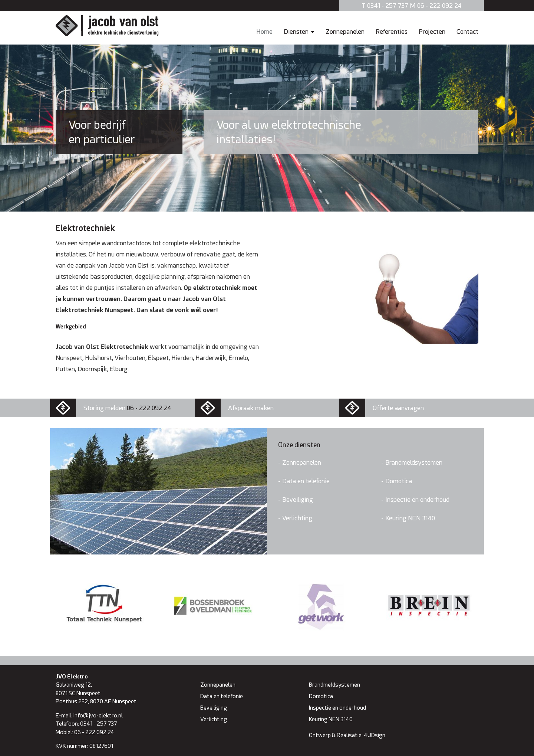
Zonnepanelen (345, 31)
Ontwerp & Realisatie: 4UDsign (347, 735)
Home (264, 31)
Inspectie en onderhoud (417, 499)
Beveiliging (298, 499)
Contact (467, 31)
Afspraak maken (251, 408)
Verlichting (297, 518)
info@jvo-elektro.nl (98, 715)
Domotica (399, 481)
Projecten (432, 31)
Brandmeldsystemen (414, 462)
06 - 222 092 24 (149, 408)
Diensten (296, 31)
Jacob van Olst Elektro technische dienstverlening (107, 26)
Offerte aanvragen (398, 408)
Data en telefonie (306, 481)
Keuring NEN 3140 (410, 518)
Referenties (392, 31)
